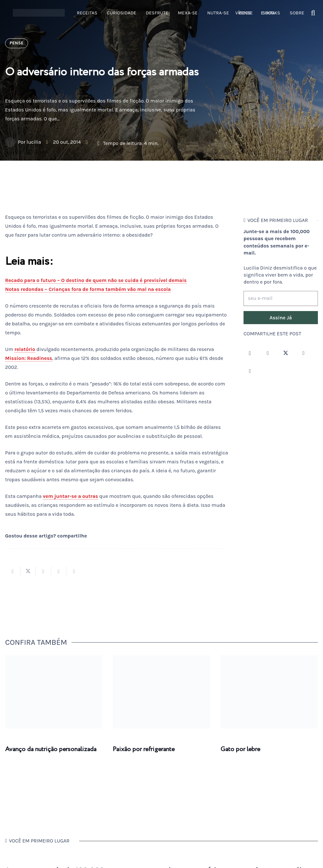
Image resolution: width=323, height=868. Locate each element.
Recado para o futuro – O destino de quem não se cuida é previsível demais (96, 280)
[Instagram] (250, 353)
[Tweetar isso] (28, 572)
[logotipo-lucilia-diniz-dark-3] (39, 13)
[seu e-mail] (281, 298)
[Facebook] (268, 353)
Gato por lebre (240, 749)
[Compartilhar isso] (13, 572)
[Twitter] (286, 353)
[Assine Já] (281, 318)
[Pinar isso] (59, 572)
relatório (25, 349)
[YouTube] (304, 353)
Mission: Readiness (29, 358)
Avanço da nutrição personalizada (51, 749)
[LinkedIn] (250, 371)
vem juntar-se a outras (70, 496)
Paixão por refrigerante (144, 749)
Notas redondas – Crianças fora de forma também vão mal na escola (88, 289)
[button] (313, 13)
